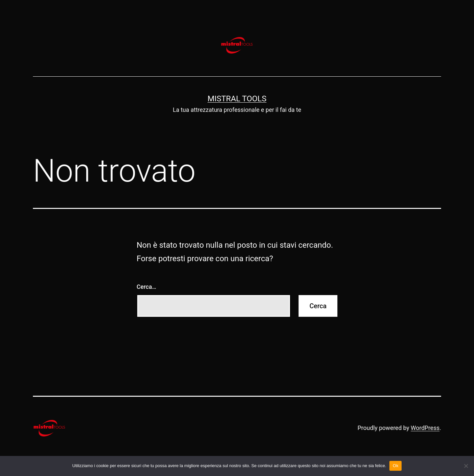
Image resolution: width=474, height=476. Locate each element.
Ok (395, 466)
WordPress (425, 428)
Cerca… (146, 287)
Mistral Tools (237, 99)
